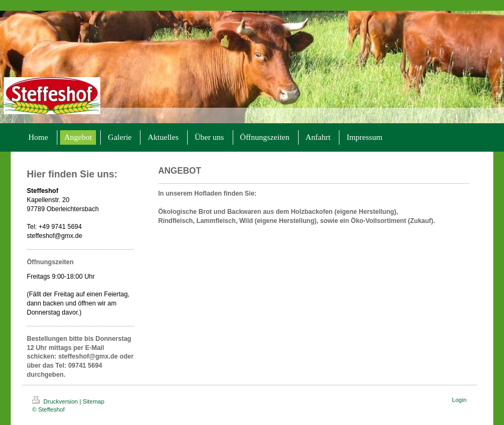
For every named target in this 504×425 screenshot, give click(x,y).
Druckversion (56, 401)
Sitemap (93, 401)
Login (459, 400)
